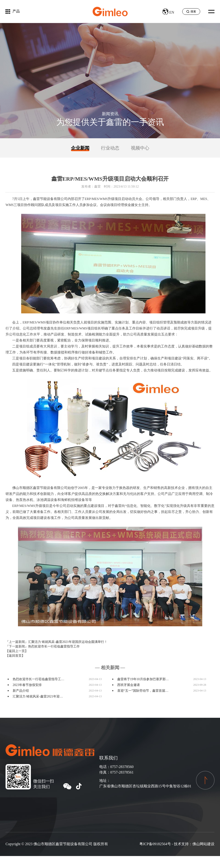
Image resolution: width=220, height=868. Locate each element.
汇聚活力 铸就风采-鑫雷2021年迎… (38, 696)
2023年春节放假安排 (27, 685)
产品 (16, 11)
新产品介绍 (21, 691)
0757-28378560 (122, 767)
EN (168, 12)
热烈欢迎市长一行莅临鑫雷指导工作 (54, 646)
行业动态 (110, 148)
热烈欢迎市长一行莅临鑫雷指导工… (38, 679)
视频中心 (140, 148)
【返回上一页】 (17, 651)
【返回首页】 (15, 656)
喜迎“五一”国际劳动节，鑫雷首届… (143, 691)
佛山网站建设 (203, 844)
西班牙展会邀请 (129, 685)
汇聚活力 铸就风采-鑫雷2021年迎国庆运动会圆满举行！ (68, 642)
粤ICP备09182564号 (155, 844)
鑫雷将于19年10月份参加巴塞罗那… (143, 679)
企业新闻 (80, 148)
